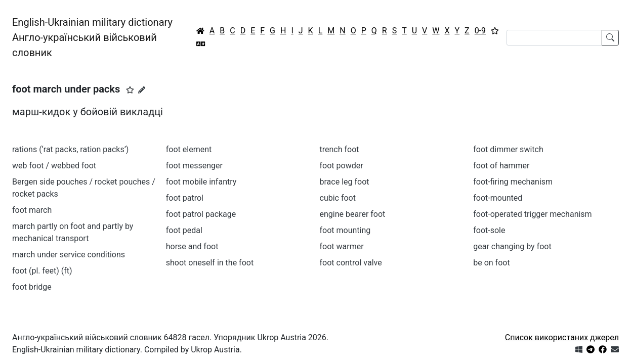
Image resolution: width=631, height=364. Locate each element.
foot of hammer (501, 166)
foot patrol (185, 198)
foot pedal (184, 230)
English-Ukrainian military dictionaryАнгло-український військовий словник (92, 37)
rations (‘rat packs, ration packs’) (70, 149)
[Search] (554, 38)
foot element (189, 149)
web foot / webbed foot (54, 166)
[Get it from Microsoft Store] (579, 350)
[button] (130, 90)
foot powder (342, 166)
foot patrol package (201, 214)
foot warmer (342, 246)
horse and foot (192, 246)
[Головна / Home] (200, 31)
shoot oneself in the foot (210, 263)
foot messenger (194, 166)
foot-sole (489, 230)
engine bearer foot (353, 214)
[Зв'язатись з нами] (615, 350)
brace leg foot (345, 182)
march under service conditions (69, 255)
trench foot (340, 149)
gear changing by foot (512, 246)
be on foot (491, 263)
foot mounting (345, 230)
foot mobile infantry (201, 182)
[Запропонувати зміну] (142, 90)
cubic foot (338, 198)
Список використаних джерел (562, 337)
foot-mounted (498, 198)
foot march (32, 210)
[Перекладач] (201, 44)
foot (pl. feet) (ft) (42, 271)
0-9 (480, 31)
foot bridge (32, 287)
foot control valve (351, 263)
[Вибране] (495, 31)
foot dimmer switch (508, 149)
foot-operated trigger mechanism (532, 214)
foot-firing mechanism (513, 182)
